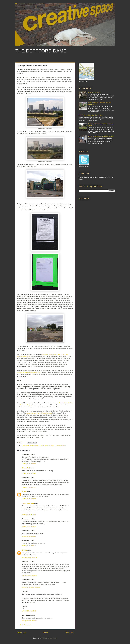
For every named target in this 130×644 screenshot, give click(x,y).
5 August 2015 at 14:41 (29, 575)
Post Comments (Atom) (49, 638)
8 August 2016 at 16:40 (29, 621)
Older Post (69, 632)
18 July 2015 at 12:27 (29, 487)
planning (47, 445)
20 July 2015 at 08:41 (29, 526)
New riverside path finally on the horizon (101, 136)
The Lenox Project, (26, 405)
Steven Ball (26, 468)
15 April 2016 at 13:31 (29, 611)
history (42, 445)
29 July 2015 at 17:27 (29, 546)
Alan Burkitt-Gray (28, 503)
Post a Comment (25, 625)
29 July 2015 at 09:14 (29, 536)
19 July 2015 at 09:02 (29, 499)
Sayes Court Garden (66, 403)
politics (53, 445)
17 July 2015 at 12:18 (29, 464)
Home (45, 632)
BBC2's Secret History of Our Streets (90, 115)
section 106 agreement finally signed (29, 372)
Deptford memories (94, 92)
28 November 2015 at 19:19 (31, 587)
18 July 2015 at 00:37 (29, 474)
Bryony (24, 491)
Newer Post (21, 632)
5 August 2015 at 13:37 (29, 558)
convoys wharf (34, 445)
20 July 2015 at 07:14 (29, 515)
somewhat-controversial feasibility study (39, 413)
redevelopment (61, 445)
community (25, 445)
